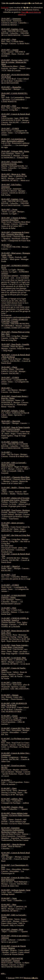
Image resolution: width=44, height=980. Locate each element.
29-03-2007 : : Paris (9, 39)
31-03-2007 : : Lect (8, 575)
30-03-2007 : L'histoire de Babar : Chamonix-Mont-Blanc (14, 219)
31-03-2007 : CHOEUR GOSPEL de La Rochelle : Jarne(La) (15, 619)
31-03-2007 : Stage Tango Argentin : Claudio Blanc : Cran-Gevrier (15, 646)
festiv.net (11, 978)
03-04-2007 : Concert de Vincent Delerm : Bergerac (14, 947)
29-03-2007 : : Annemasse (11, 19)
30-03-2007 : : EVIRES (10, 378)
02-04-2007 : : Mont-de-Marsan (13, 844)
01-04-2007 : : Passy (9, 788)
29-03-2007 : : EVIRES (10, 129)
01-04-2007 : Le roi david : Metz (14, 658)
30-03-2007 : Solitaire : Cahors (13, 411)
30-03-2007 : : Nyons (9, 209)
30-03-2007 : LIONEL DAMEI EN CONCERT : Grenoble (14, 320)
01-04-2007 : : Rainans (10, 695)
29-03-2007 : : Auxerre (10, 50)
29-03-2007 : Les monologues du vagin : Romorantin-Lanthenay (14, 140)
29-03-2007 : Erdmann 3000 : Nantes (15, 151)
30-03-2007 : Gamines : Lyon (12, 199)
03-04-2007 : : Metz (9, 905)
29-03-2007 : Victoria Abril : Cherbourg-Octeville (12, 163)
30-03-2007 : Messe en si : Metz (13, 174)
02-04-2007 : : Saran (9, 898)
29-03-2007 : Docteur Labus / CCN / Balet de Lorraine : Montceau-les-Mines (15, 62)
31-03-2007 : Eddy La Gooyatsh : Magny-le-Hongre (14, 464)
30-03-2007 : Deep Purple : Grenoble (15, 344)
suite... (3, 973)
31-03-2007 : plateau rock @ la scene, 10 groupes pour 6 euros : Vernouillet (15, 499)
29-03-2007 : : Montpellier (11, 87)
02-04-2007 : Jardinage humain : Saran (16, 890)
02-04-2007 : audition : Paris (12, 799)
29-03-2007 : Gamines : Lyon (12, 29)
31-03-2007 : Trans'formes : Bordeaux (16, 510)
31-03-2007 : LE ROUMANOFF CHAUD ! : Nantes (14, 596)
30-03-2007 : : (7, 245)
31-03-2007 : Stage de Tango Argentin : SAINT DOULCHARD (16, 428)
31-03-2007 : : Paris (9, 608)
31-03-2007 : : (7, 452)
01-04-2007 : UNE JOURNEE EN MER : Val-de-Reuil (14, 704)
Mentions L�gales (31, 978)
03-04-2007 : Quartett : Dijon (12, 929)
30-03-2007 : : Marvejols (11, 421)
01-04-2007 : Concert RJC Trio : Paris (15, 728)
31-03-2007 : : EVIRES (10, 585)
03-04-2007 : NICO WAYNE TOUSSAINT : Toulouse (12, 960)
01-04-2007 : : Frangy (9, 716)
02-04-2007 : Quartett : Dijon (12, 807)
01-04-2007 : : (7, 780)
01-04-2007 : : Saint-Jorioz (11, 683)
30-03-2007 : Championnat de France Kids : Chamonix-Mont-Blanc (15, 233)
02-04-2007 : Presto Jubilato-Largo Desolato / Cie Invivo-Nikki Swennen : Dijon (15, 815)
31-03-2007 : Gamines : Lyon (12, 442)
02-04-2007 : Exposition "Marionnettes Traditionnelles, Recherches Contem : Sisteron (13, 830)
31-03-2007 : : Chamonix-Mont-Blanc (16, 477)
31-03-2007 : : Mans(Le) (11, 566)
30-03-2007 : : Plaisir (9, 367)
